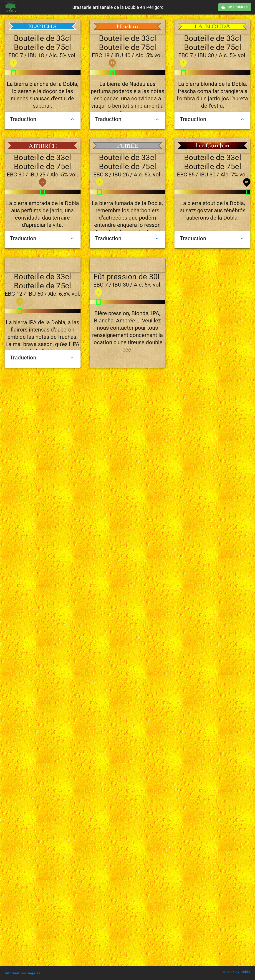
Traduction (43, 119)
